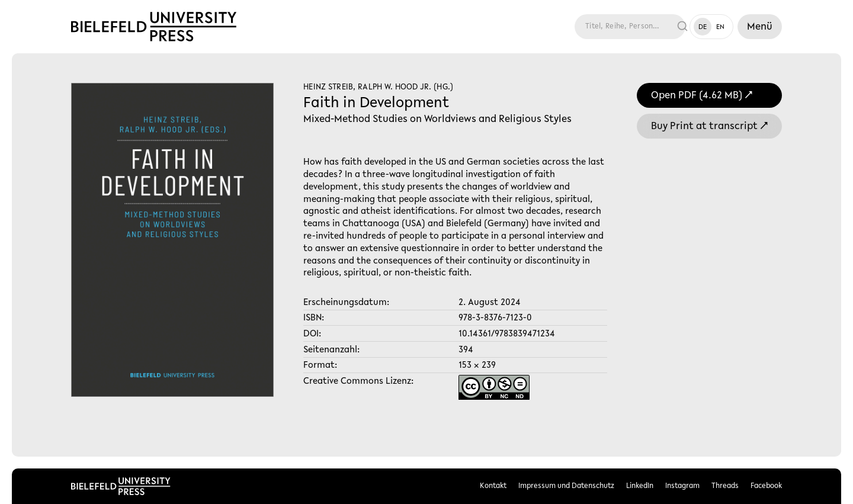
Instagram (682, 486)
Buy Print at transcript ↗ (710, 127)
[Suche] (621, 27)
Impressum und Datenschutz (566, 486)
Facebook (766, 486)
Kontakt (493, 486)
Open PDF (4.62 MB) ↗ (702, 96)
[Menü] (760, 27)
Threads (725, 486)
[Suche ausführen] (683, 27)
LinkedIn (640, 486)
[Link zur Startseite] (154, 27)
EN (720, 27)
